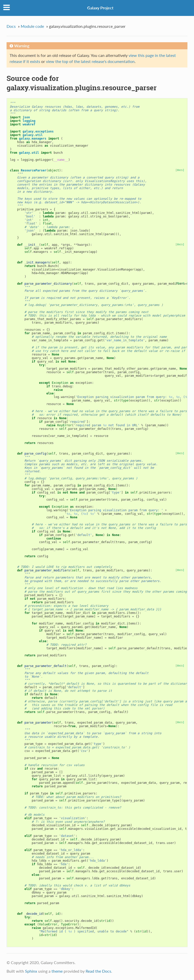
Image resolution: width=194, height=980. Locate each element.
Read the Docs (98, 971)
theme (57, 971)
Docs (11, 26)
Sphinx (31, 971)
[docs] (180, 170)
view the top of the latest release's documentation (90, 61)
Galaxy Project (100, 8)
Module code (32, 26)
